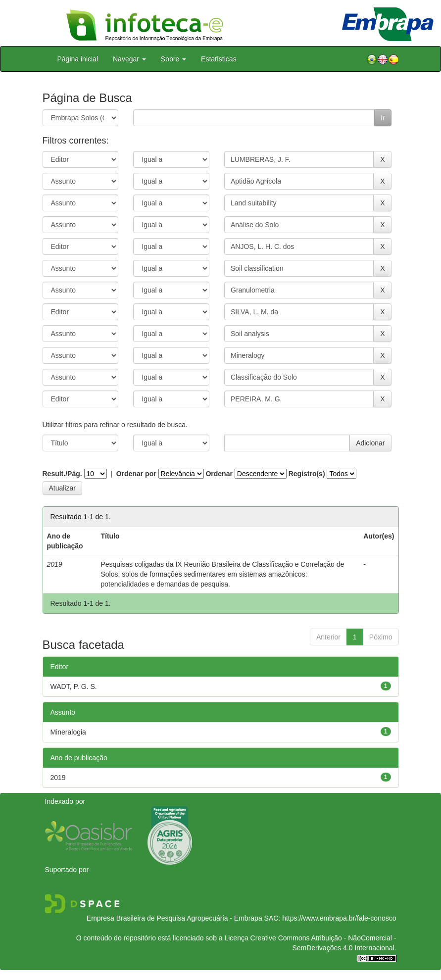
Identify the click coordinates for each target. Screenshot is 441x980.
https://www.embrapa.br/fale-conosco (339, 918)
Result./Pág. (62, 474)
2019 (58, 778)
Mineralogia (68, 732)
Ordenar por (136, 474)
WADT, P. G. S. (74, 686)
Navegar (129, 59)
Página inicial (78, 59)
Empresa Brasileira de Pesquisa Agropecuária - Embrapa (174, 918)
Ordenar (219, 474)
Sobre (173, 59)
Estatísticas (219, 59)
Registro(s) (307, 474)
